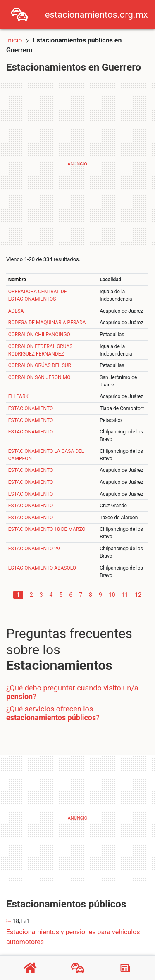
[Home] (19, 14)
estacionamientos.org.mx (97, 15)
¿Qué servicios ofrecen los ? (53, 713)
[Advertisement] (77, 164)
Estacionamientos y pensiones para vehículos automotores (73, 937)
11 (125, 595)
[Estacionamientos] (78, 968)
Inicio (14, 40)
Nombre (17, 280)
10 (112, 595)
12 (138, 595)
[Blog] (125, 968)
